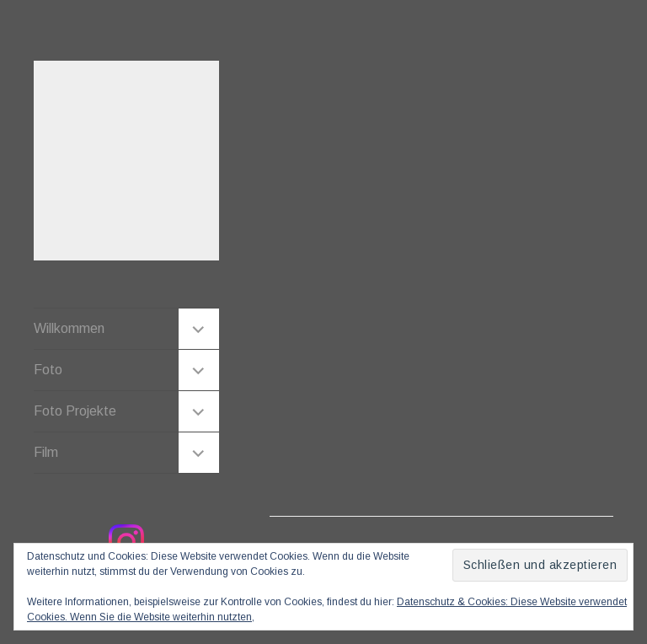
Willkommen (69, 328)
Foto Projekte (75, 411)
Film (46, 452)
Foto (48, 370)
